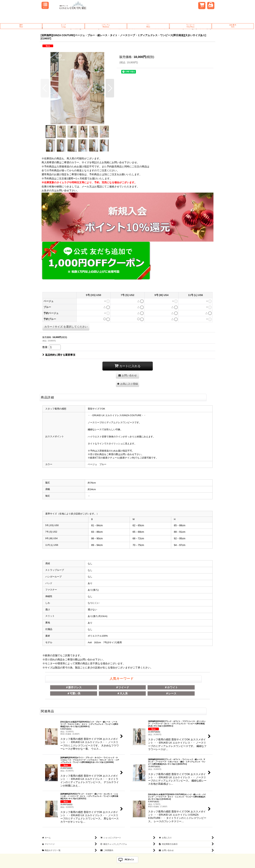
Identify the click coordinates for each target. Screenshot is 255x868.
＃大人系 (122, 693)
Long (63, 26)
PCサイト (130, 860)
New (21, 26)
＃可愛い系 (74, 693)
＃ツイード (122, 687)
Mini (148, 26)
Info (233, 26)
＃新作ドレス (74, 687)
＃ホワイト (171, 687)
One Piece (191, 26)
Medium (106, 26)
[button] (45, 88)
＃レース (171, 693)
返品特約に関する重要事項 (59, 355)
